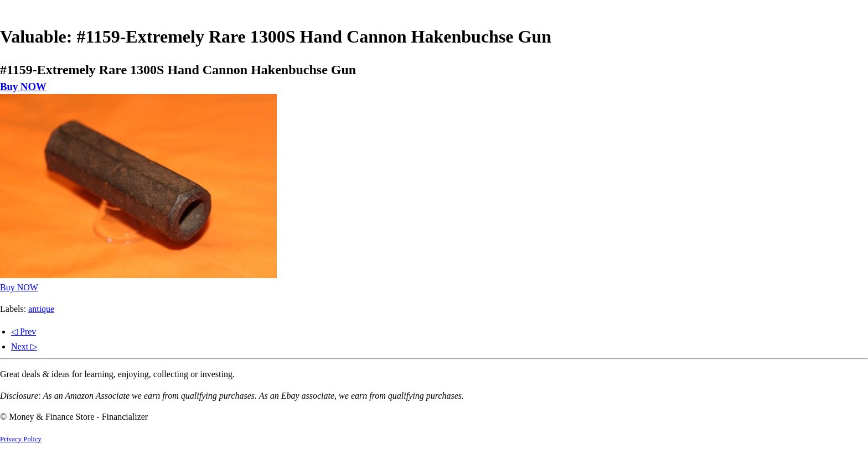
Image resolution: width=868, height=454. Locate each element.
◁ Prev (24, 332)
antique (41, 309)
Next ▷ (24, 346)
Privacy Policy (21, 439)
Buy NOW (23, 87)
